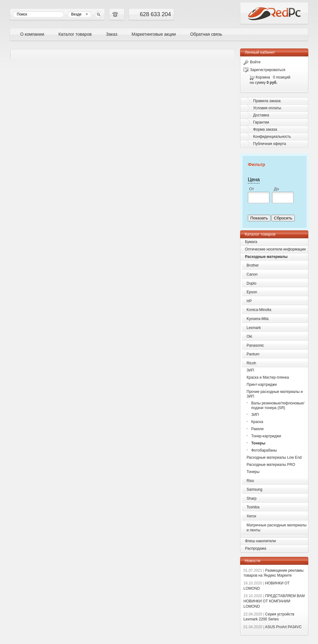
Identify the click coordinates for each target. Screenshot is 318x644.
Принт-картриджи (262, 385)
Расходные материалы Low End (274, 457)
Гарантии (261, 122)
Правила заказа (267, 101)
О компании (32, 34)
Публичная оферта (270, 144)
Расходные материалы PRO (271, 465)
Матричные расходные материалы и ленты (277, 528)
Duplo (251, 283)
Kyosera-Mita (258, 319)
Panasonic (255, 345)
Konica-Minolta (259, 310)
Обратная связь (206, 34)
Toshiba (253, 507)
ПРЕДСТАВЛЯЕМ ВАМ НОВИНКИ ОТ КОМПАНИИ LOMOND (274, 601)
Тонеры (258, 443)
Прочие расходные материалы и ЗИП (275, 394)
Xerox (251, 516)
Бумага (251, 242)
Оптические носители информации (275, 249)
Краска (257, 422)
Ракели (257, 429)
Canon (252, 274)
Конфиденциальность (272, 137)
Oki (249, 336)
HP (249, 301)
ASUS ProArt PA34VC (273, 627)
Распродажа (256, 548)
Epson (252, 292)
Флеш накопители (260, 541)
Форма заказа (265, 129)
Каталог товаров (75, 34)
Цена (254, 180)
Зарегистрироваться (264, 70)
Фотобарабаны (264, 450)
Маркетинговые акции (154, 34)
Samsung (254, 489)
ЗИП (250, 370)
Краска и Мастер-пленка (268, 377)
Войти (252, 62)
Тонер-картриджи (266, 436)
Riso (250, 481)
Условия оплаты (267, 108)
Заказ (112, 34)
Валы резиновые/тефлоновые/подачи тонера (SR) (278, 405)
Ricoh (251, 363)
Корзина (263, 77)
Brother (253, 265)
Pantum (253, 354)
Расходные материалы (266, 257)
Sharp (252, 498)
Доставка (261, 115)
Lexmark (254, 328)
